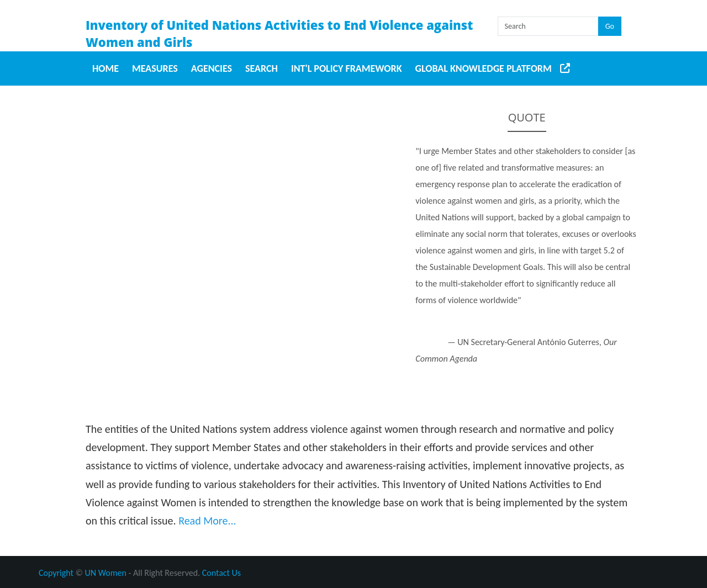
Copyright (56, 573)
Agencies (212, 68)
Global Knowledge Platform (484, 68)
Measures (155, 68)
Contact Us (221, 573)
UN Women (106, 573)
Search (262, 68)
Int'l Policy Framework (347, 68)
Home (105, 68)
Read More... (207, 521)
